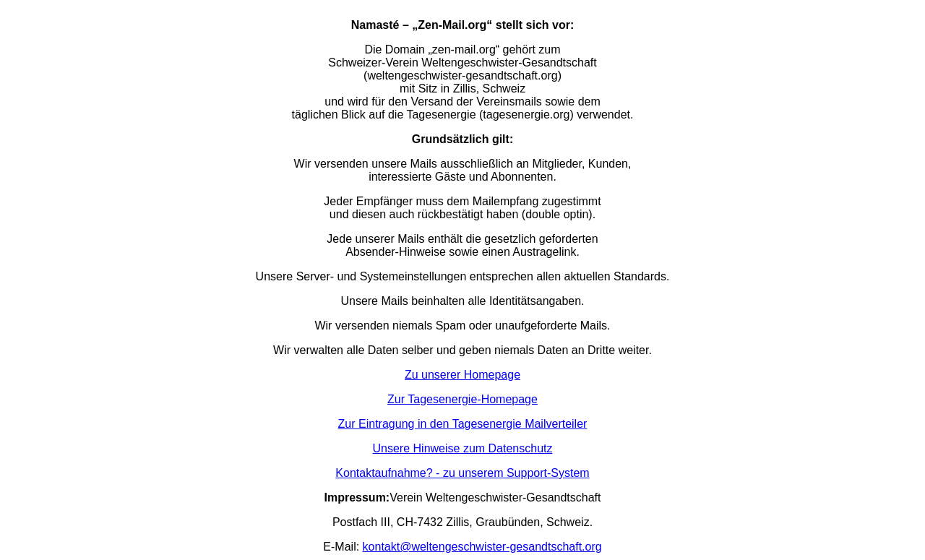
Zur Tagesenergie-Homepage (462, 399)
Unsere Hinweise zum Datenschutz (463, 448)
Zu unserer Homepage (462, 375)
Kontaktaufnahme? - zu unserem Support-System (462, 473)
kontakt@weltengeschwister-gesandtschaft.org (482, 547)
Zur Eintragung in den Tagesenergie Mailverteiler (463, 424)
